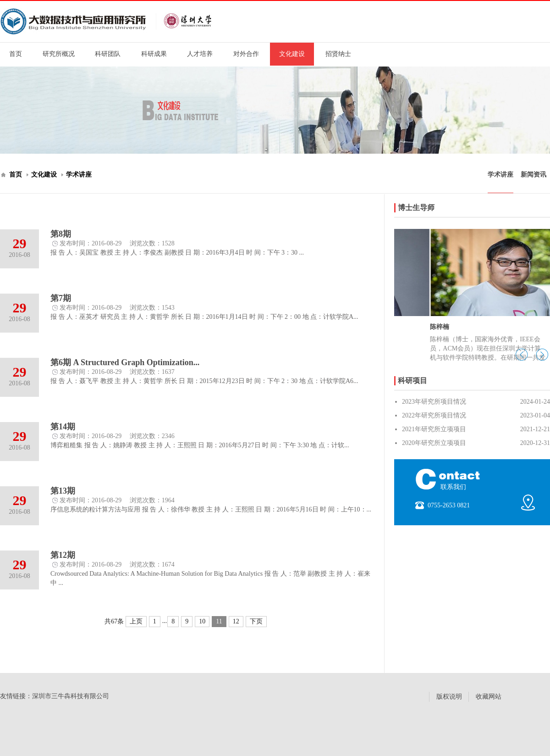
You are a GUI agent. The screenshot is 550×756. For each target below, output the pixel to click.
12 (236, 621)
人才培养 (200, 54)
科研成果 (154, 54)
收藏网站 (489, 697)
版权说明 (449, 697)
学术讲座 (79, 175)
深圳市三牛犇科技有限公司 (71, 696)
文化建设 (292, 54)
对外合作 (246, 54)
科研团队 (108, 54)
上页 (136, 621)
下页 (256, 621)
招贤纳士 (338, 54)
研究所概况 (59, 54)
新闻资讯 (533, 175)
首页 (16, 54)
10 (202, 621)
